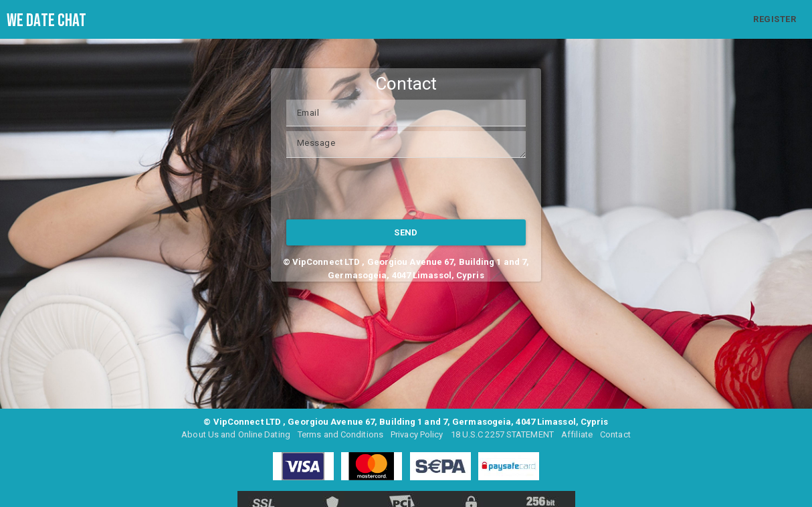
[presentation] (388, 189)
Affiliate (577, 434)
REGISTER (775, 19)
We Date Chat (46, 21)
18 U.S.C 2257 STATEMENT (502, 434)
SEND (406, 232)
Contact (615, 434)
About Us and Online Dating (236, 434)
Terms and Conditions (340, 434)
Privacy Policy (417, 434)
